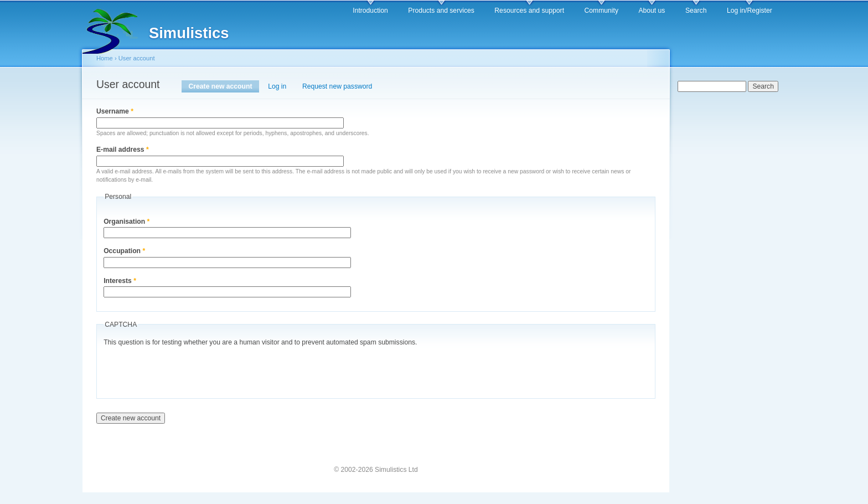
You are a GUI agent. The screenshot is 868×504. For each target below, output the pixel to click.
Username (115, 111)
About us (652, 11)
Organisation (126, 222)
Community (601, 11)
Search (696, 11)
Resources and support (529, 11)
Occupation (124, 251)
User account (137, 58)
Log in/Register (750, 11)
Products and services (441, 11)
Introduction (370, 11)
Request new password (337, 86)
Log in (277, 86)
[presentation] (188, 370)
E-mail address (123, 150)
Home (105, 58)
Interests (120, 281)
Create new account (224, 86)
